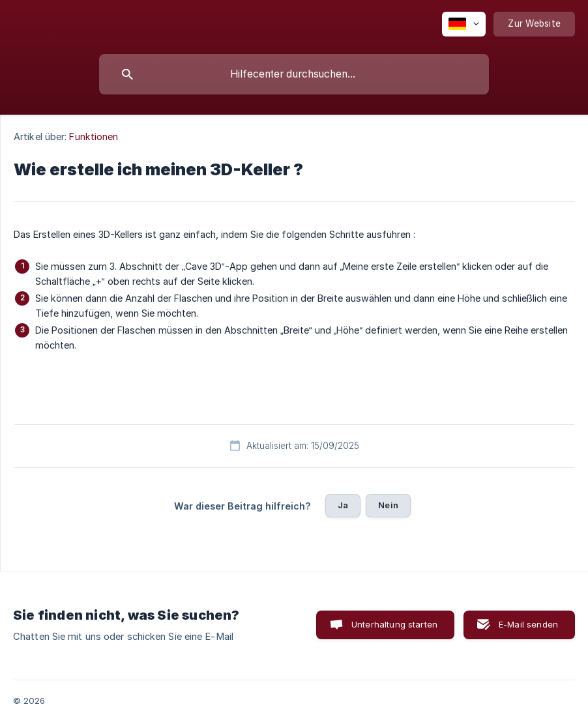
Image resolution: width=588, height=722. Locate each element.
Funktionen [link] (94, 137)
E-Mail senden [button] (528, 624)
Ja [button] (343, 505)
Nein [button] (388, 505)
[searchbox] (294, 74)
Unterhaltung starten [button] (394, 624)
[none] (464, 24)
